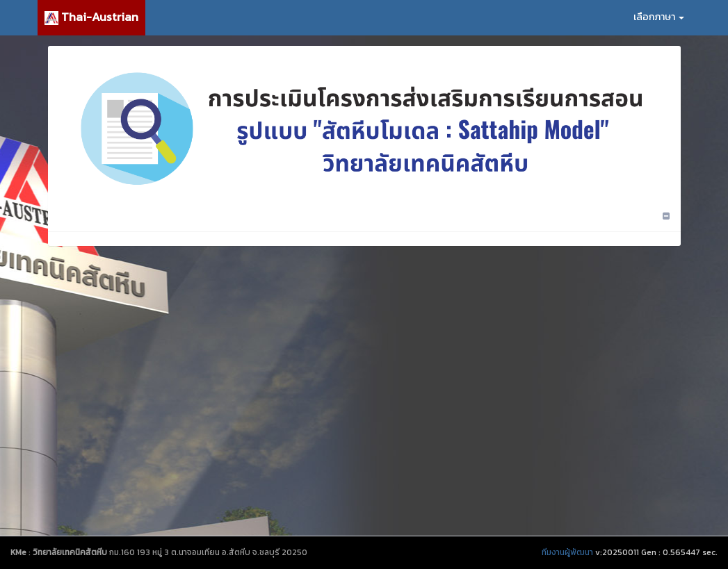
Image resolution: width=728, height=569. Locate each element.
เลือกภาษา (659, 17)
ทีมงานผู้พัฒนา (567, 552)
